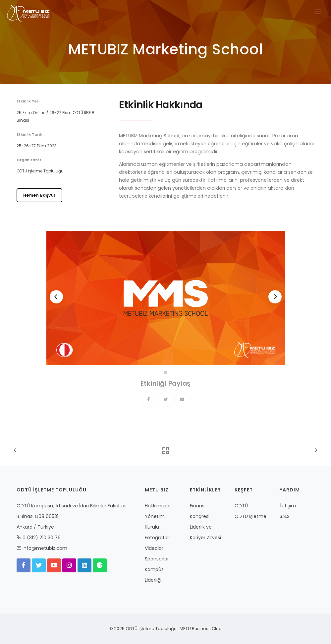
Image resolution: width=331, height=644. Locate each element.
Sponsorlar (157, 559)
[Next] (275, 297)
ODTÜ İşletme (250, 516)
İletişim (288, 506)
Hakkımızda (158, 506)
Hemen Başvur (39, 195)
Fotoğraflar (158, 538)
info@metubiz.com (45, 548)
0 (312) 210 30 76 (42, 538)
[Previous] (56, 297)
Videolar (154, 548)
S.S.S (285, 516)
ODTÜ (241, 506)
